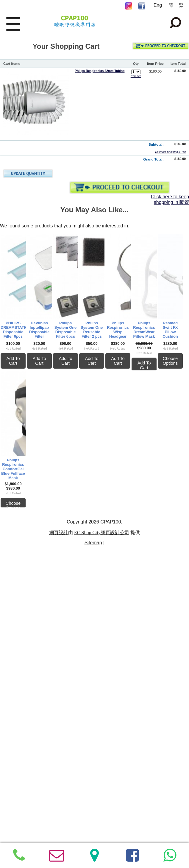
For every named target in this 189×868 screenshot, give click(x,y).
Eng (158, 5)
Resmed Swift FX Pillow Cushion (44, 743)
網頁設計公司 (115, 817)
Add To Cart (44, 365)
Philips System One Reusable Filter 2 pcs (133, 467)
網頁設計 (59, 817)
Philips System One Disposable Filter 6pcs (44, 467)
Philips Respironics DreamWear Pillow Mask (133, 607)
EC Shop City (87, 817)
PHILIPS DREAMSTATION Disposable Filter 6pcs (44, 327)
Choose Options (44, 784)
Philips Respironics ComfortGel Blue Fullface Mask (133, 746)
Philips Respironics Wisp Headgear (44, 604)
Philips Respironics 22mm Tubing (100, 71)
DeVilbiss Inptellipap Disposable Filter (133, 327)
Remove (136, 76)
